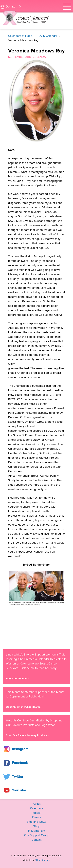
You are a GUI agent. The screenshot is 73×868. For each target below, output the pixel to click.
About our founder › (18, 678)
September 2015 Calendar (28, 57)
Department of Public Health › (24, 707)
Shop (37, 826)
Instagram (20, 749)
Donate (10, 6)
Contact (36, 840)
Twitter (18, 777)
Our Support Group (37, 835)
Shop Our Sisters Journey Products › (27, 735)
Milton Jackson (43, 860)
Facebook (20, 763)
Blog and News (36, 822)
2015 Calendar (48, 36)
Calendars (36, 808)
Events (36, 817)
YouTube (19, 790)
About (37, 804)
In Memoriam (37, 831)
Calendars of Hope (20, 36)
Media (36, 813)
